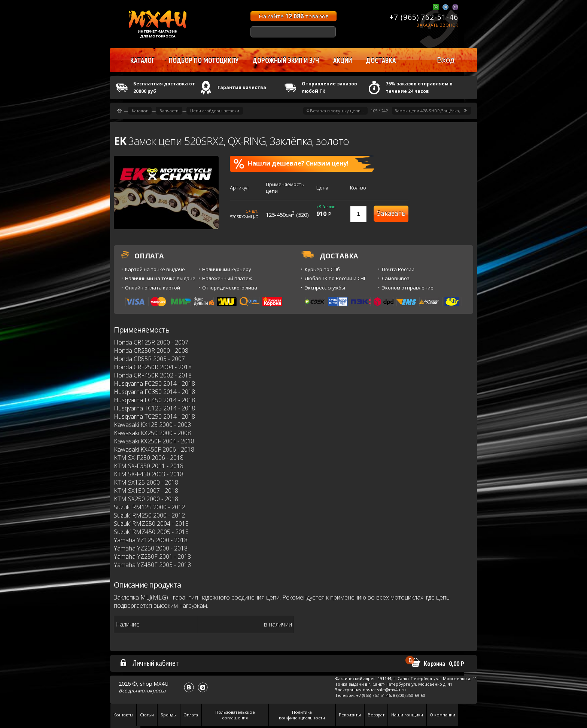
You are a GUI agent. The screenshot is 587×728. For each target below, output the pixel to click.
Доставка (381, 60)
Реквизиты (350, 715)
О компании (442, 715)
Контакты (123, 715)
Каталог (140, 111)
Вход (446, 60)
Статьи (147, 715)
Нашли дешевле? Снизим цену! (291, 164)
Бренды (169, 715)
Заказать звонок (437, 25)
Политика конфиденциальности (302, 715)
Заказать (391, 213)
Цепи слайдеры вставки (215, 111)
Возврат (376, 715)
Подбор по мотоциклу (204, 60)
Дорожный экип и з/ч (286, 60)
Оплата (191, 715)
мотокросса (152, 691)
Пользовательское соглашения (235, 715)
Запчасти (169, 111)
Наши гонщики (407, 715)
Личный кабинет (149, 663)
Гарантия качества (242, 87)
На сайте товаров (294, 16)
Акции (343, 60)
